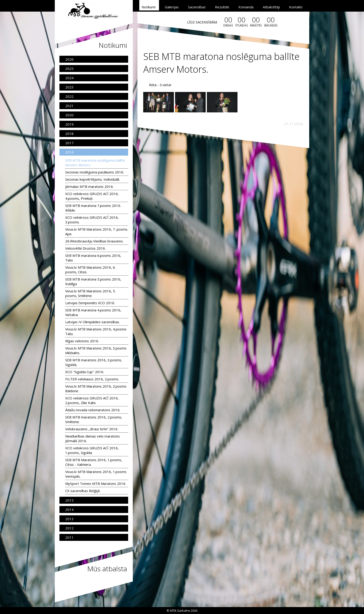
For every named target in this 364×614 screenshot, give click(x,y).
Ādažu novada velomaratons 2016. (93, 410)
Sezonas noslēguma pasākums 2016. (95, 172)
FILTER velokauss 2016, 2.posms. (92, 379)
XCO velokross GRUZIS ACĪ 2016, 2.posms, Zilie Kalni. (92, 400)
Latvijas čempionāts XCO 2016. (90, 303)
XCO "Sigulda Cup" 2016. (85, 372)
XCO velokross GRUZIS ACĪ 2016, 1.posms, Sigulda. (92, 450)
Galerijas (172, 7)
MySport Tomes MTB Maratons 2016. (96, 483)
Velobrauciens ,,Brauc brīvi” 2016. (92, 429)
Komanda (246, 7)
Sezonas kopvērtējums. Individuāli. (93, 179)
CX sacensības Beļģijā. (83, 491)
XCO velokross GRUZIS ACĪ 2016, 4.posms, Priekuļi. (92, 196)
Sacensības (197, 7)
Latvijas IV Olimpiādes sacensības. (93, 322)
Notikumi (149, 7)
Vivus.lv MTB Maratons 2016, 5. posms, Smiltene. (90, 293)
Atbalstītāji (271, 7)
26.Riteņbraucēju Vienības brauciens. (94, 241)
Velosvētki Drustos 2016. (85, 248)
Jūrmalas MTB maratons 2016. (89, 186)
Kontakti (296, 7)
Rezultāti (222, 7)
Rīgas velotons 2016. (82, 341)
